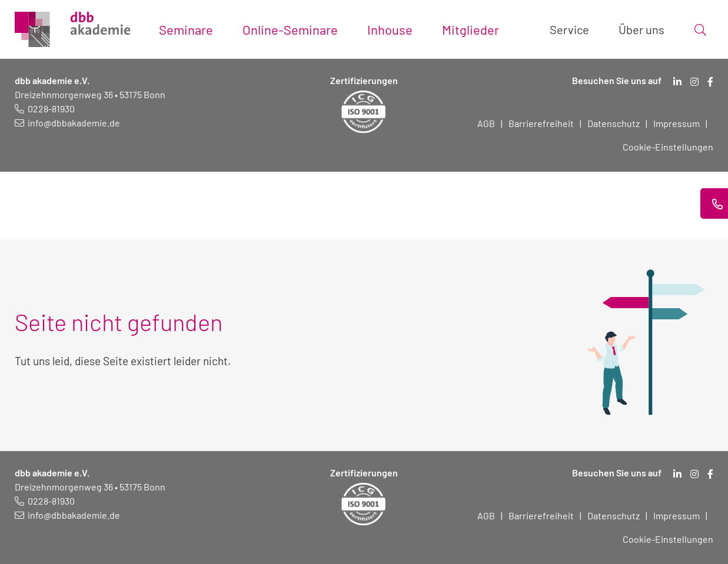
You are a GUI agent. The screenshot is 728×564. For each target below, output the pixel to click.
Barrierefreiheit (541, 123)
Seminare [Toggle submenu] (186, 29)
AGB (486, 123)
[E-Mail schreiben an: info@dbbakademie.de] (67, 123)
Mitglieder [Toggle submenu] (471, 29)
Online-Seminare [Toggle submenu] (290, 29)
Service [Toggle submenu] (569, 29)
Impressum (677, 123)
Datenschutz (614, 123)
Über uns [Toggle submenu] (641, 29)
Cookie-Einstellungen (668, 147)
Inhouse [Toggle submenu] (390, 29)
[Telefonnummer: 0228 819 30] (45, 109)
